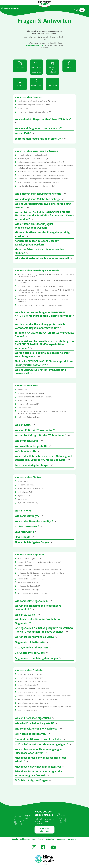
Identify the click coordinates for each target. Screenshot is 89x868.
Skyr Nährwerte (23, 496)
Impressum (61, 839)
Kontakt (15, 839)
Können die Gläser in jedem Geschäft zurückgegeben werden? (44, 179)
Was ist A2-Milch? (24, 566)
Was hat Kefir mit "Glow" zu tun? (30, 393)
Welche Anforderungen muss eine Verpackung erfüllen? (41, 162)
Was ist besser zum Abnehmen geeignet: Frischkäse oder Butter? (44, 696)
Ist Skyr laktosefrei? (25, 492)
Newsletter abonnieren (45, 830)
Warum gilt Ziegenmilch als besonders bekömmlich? (39, 562)
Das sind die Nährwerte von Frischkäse (33, 689)
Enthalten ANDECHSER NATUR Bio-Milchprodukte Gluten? (41, 286)
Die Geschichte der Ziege (28, 590)
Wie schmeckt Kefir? (26, 400)
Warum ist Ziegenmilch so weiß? (30, 579)
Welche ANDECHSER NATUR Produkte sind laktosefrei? (39, 305)
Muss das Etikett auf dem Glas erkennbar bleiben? (38, 182)
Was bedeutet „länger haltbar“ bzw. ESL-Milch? (37, 101)
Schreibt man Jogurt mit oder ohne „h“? (34, 112)
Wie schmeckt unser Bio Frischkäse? (32, 681)
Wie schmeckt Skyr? (25, 485)
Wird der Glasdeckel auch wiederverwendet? (36, 186)
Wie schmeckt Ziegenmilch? (29, 559)
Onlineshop (50, 839)
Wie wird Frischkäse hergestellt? (30, 678)
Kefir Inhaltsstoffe (24, 408)
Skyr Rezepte (23, 499)
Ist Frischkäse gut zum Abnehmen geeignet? (36, 692)
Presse (41, 839)
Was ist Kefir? (23, 108)
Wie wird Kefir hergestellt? (28, 404)
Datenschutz (73, 839)
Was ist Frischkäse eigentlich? (29, 674)
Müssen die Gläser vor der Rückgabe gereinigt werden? (40, 175)
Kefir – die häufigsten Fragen (29, 417)
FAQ (34, 839)
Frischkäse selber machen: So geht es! (33, 703)
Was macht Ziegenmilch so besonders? (34, 105)
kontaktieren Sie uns (34, 45)
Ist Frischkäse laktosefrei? (27, 685)
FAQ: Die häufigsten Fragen (29, 710)
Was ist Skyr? (22, 481)
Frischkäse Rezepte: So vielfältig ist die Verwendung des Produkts (44, 707)
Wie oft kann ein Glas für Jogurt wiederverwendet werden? (42, 172)
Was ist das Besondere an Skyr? (30, 488)
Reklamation (25, 839)
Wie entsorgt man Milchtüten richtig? (33, 158)
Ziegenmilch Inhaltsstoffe (28, 582)
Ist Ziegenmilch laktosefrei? (28, 586)
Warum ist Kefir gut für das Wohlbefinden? (35, 397)
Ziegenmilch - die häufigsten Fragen (32, 593)
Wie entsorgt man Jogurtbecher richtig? (34, 155)
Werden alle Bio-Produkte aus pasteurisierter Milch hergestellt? (43, 296)
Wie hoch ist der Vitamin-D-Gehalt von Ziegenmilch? (39, 569)
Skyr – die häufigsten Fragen (29, 503)
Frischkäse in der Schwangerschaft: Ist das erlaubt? (38, 699)
